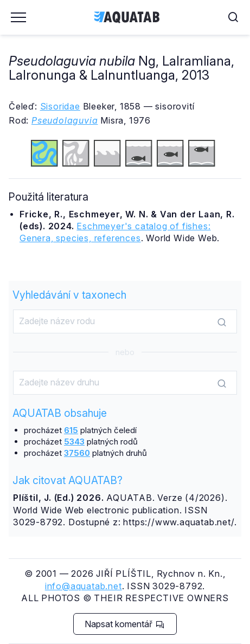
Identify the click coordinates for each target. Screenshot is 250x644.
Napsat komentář (124, 624)
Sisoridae (60, 106)
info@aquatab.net (84, 586)
